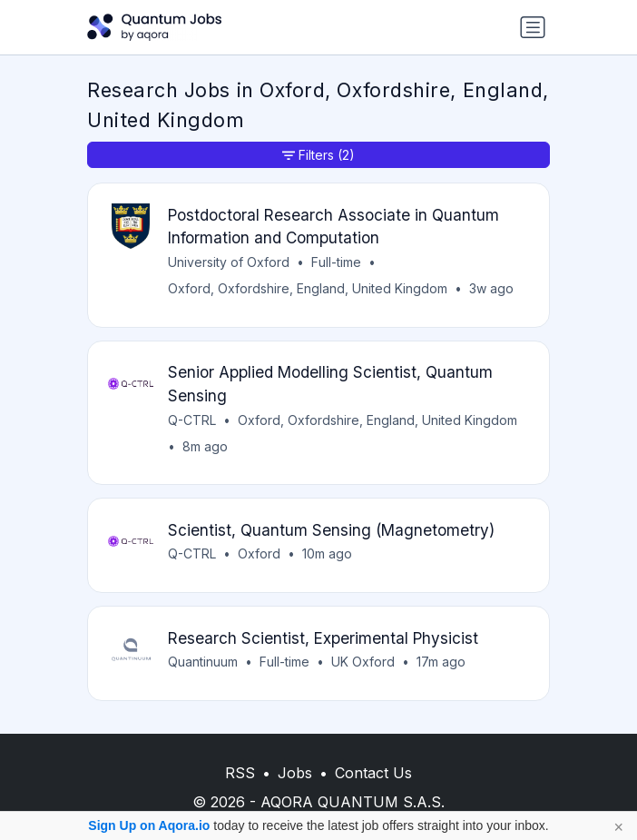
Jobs (295, 773)
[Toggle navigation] (533, 27)
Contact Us (373, 773)
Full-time (336, 262)
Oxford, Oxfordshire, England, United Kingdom (308, 288)
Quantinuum (203, 662)
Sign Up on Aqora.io (149, 825)
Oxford (259, 553)
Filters (318, 155)
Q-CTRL (192, 420)
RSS (240, 773)
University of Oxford (229, 262)
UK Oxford (363, 662)
